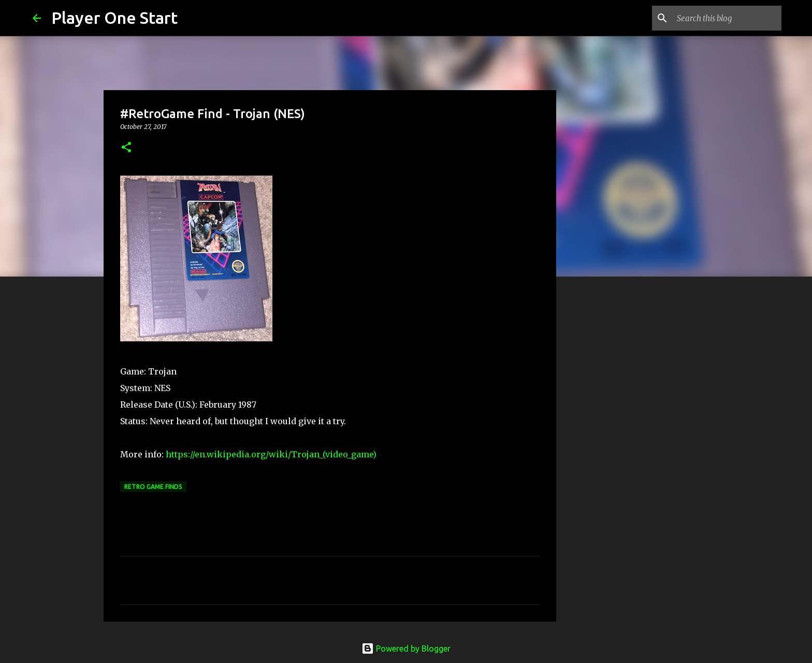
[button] (126, 148)
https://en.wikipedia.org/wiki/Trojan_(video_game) (271, 454)
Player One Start (114, 18)
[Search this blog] (727, 18)
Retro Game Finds (153, 487)
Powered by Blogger (406, 648)
